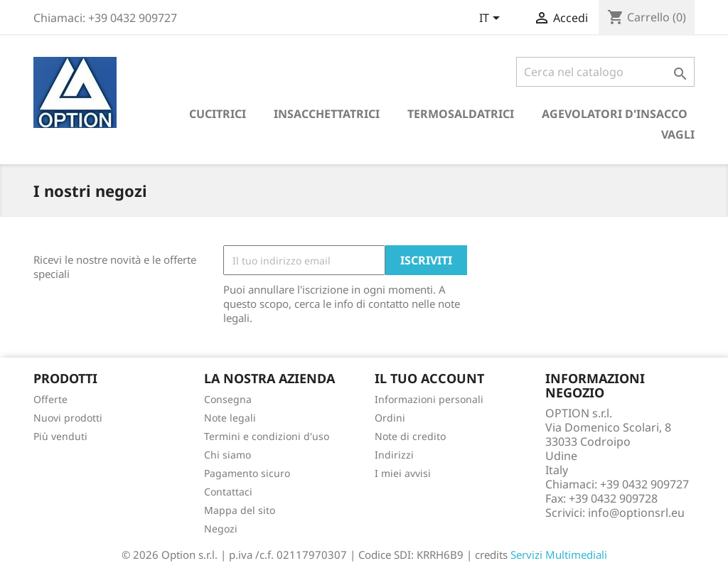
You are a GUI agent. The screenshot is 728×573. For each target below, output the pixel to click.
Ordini (390, 418)
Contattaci (228, 492)
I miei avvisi (403, 473)
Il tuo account (429, 378)
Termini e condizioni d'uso (267, 436)
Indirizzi (394, 455)
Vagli (678, 134)
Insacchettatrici (327, 114)
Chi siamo (227, 455)
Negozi (221, 529)
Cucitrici (218, 114)
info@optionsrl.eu (636, 513)
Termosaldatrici (461, 114)
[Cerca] (605, 72)
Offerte (50, 399)
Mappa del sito (240, 510)
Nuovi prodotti (68, 418)
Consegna (228, 399)
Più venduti (60, 436)
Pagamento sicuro (247, 473)
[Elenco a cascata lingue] (492, 19)
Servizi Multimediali (559, 555)
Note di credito (410, 436)
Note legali (230, 418)
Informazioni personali (429, 399)
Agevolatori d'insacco (615, 114)
